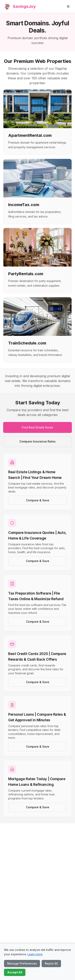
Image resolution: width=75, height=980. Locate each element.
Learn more (35, 954)
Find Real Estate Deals (37, 427)
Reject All (51, 963)
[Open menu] (68, 6)
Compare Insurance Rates (37, 441)
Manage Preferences (22, 963)
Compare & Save (38, 500)
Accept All (15, 972)
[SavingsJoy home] (19, 6)
